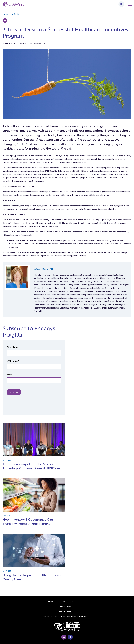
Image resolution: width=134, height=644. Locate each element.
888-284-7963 (65, 611)
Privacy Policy (65, 607)
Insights (15, 14)
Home (5, 14)
